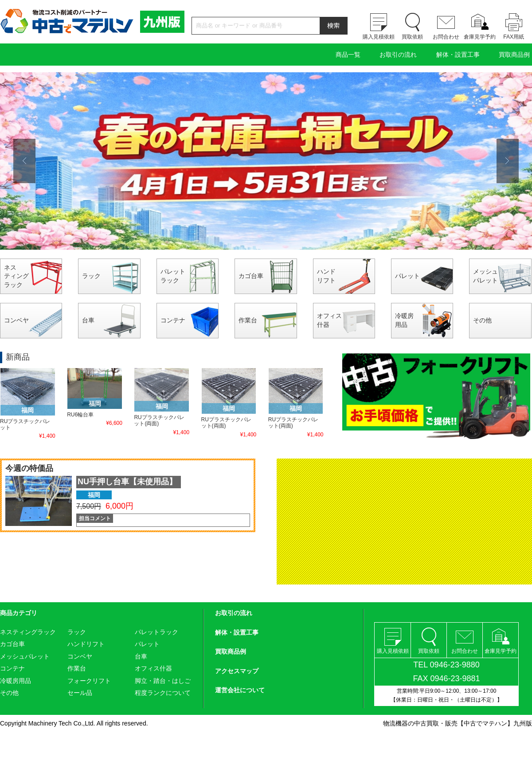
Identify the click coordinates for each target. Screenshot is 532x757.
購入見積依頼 (379, 37)
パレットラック (173, 276)
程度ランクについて (163, 693)
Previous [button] (24, 161)
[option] (266, 161)
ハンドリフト (326, 276)
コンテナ (173, 320)
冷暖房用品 (404, 320)
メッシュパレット (485, 276)
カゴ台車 (251, 276)
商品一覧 (348, 55)
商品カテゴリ (19, 613)
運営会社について (240, 690)
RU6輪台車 (80, 415)
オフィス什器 (329, 320)
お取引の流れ (398, 55)
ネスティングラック (16, 276)
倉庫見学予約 (480, 37)
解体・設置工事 (458, 55)
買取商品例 (514, 55)
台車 (88, 320)
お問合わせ (446, 37)
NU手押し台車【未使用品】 (127, 482)
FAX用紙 (514, 37)
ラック (91, 276)
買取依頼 (412, 37)
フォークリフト (89, 681)
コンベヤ (16, 320)
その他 (482, 320)
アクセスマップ (237, 671)
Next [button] (508, 161)
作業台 (248, 320)
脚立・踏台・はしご (163, 681)
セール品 (80, 693)
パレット (407, 276)
